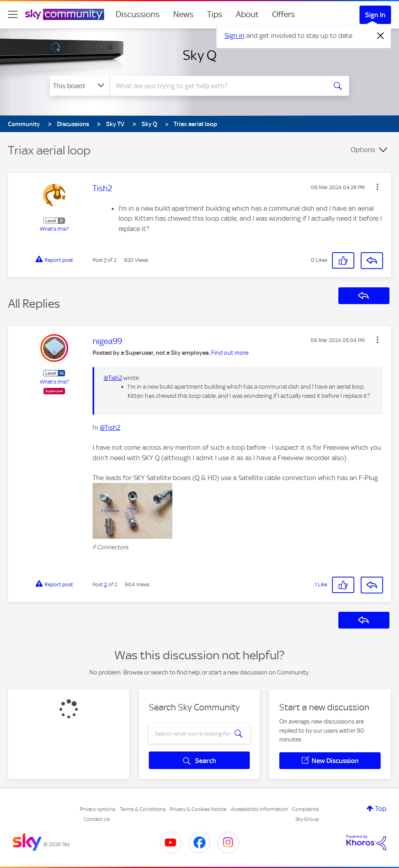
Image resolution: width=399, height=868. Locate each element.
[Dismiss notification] (381, 36)
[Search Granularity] (80, 86)
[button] (377, 187)
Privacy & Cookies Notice (198, 809)
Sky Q (200, 55)
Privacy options (98, 809)
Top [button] (381, 809)
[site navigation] (13, 14)
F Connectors (110, 547)
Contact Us (97, 819)
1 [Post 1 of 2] (105, 260)
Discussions (138, 14)
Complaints (305, 809)
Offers (283, 14)
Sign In (375, 15)
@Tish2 (113, 378)
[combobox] (217, 86)
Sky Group (307, 819)
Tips (215, 14)
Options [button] (363, 150)
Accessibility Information (259, 809)
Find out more (230, 353)
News (183, 14)
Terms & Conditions (143, 809)
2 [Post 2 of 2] (106, 584)
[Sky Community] (65, 14)
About (247, 14)
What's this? (54, 229)
